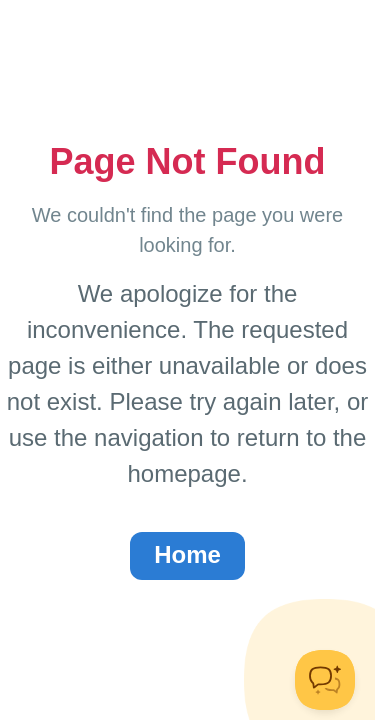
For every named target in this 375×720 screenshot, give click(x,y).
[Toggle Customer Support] (325, 680)
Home (187, 554)
